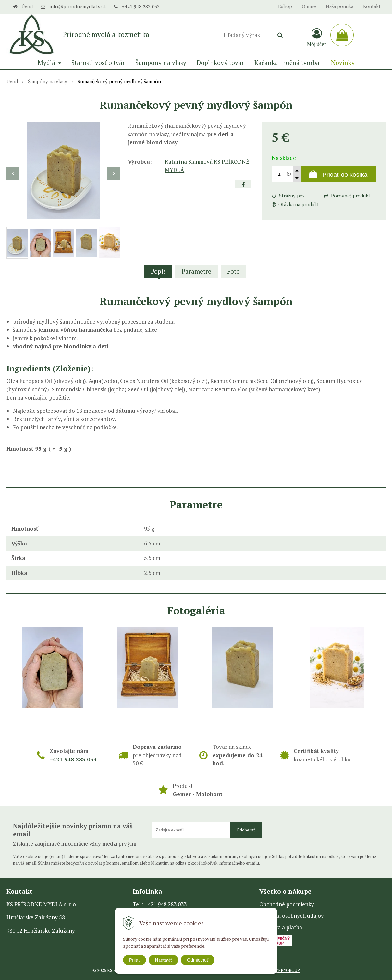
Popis (158, 271)
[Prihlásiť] (317, 37)
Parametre (196, 271)
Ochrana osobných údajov (292, 916)
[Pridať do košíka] (338, 174)
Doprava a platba (281, 927)
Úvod (27, 7)
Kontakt (372, 6)
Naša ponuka (340, 6)
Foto (233, 271)
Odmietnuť (198, 960)
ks (289, 174)
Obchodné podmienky (287, 904)
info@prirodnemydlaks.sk (78, 7)
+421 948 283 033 (141, 7)
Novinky (343, 62)
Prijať (135, 960)
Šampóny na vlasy (48, 82)
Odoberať (246, 830)
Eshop (285, 6)
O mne (309, 6)
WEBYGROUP (287, 970)
